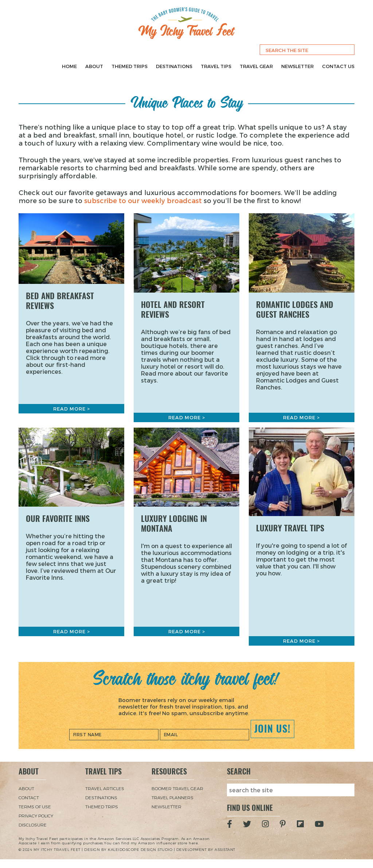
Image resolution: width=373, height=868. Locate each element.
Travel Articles (105, 788)
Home (69, 66)
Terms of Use (35, 806)
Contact (29, 797)
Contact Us (338, 66)
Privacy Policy (36, 816)
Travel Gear (256, 66)
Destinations (174, 66)
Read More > (72, 409)
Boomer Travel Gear (177, 788)
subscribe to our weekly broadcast (143, 200)
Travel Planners (172, 797)
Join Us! (272, 729)
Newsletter (297, 66)
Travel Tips (216, 66)
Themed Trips (129, 66)
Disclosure (33, 825)
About (94, 66)
